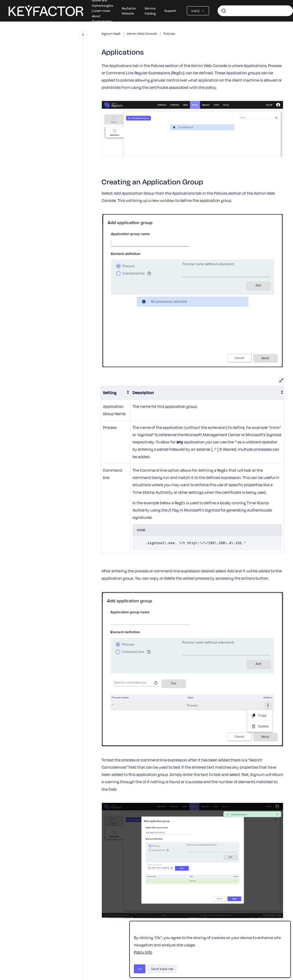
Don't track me (162, 969)
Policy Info (143, 952)
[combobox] (255, 11)
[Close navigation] (83, 35)
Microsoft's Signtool (202, 510)
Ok (140, 969)
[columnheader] (116, 393)
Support (170, 10)
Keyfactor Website (129, 11)
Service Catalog (150, 11)
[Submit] (224, 11)
